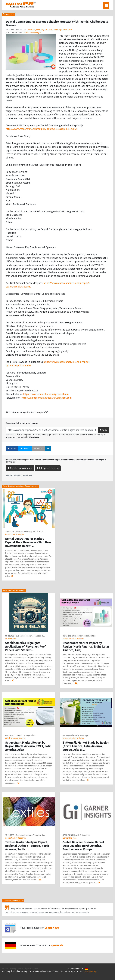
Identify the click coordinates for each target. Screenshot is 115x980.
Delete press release (20, 468)
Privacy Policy (21, 971)
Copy (103, 430)
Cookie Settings (91, 971)
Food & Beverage (80, 735)
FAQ (4, 971)
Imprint (10, 971)
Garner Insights (70, 838)
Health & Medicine (82, 835)
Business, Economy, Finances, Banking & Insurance (50, 30)
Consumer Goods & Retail (84, 636)
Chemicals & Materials (26, 735)
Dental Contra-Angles (32, 32)
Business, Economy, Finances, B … (30, 531)
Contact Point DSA (55, 971)
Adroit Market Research (15, 838)
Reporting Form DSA (73, 971)
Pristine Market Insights (73, 639)
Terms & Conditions (37, 971)
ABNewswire (11, 639)
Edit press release (48, 468)
